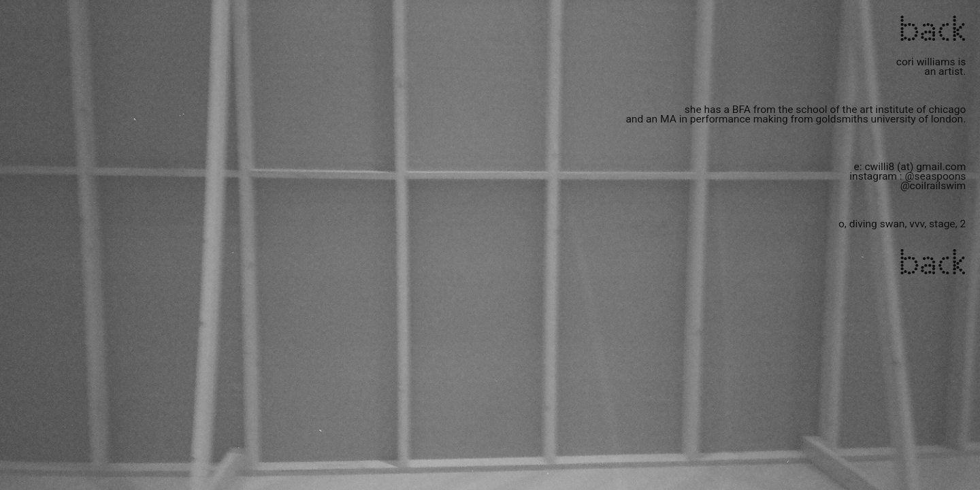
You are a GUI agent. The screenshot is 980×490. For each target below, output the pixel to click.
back (932, 31)
